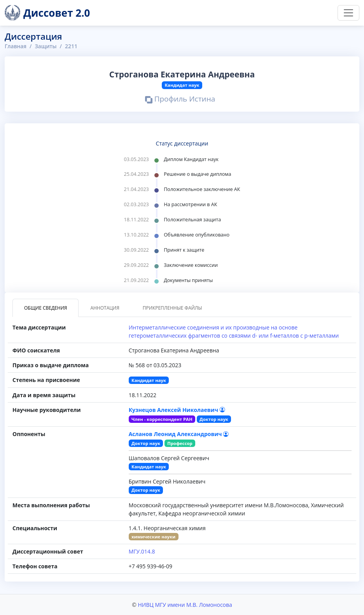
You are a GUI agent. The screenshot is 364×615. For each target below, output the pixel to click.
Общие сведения (45, 308)
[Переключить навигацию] (348, 13)
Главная (16, 46)
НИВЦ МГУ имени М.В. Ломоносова (185, 605)
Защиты (47, 46)
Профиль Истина (180, 100)
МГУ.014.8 (142, 551)
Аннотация (105, 308)
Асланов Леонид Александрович (179, 434)
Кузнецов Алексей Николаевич (177, 410)
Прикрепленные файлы (172, 308)
